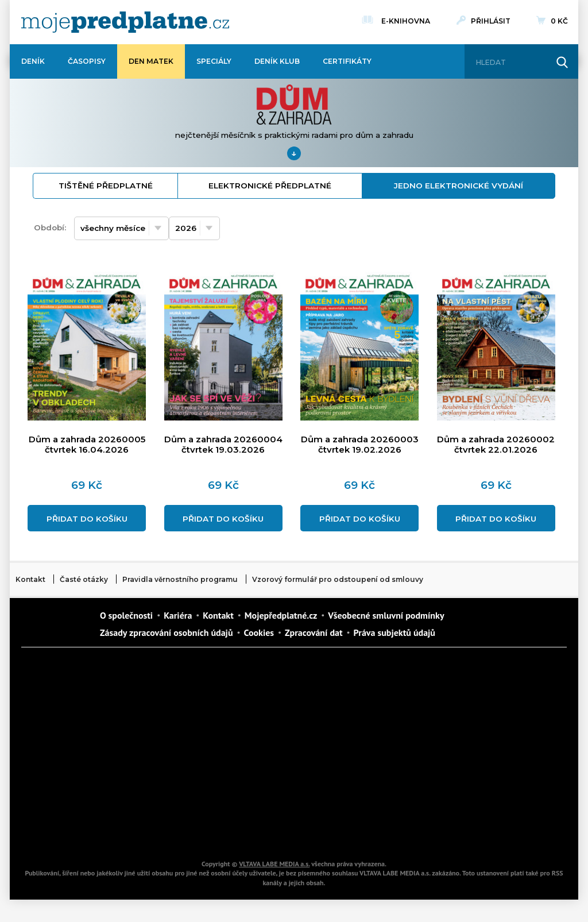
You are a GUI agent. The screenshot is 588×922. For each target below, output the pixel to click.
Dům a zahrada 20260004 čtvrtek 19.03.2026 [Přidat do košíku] (223, 445)
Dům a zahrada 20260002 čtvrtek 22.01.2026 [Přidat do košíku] (496, 445)
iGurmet (162, 791)
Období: (50, 227)
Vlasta (64, 751)
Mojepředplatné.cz (281, 615)
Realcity (162, 711)
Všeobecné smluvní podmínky (386, 615)
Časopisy (87, 61)
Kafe (260, 711)
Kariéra (178, 615)
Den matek (151, 61)
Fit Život (260, 670)
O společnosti (126, 615)
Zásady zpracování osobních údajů (167, 632)
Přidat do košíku (87, 519)
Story (357, 751)
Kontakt (30, 579)
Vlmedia (56, 624)
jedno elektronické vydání (459, 186)
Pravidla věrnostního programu (180, 579)
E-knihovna (406, 20)
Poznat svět (162, 831)
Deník (33, 61)
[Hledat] (511, 63)
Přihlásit (491, 21)
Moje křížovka (357, 670)
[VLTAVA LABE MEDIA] (125, 22)
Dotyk (162, 670)
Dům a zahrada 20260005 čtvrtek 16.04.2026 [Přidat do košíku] (87, 445)
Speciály (214, 61)
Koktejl (357, 831)
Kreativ (455, 791)
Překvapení (260, 791)
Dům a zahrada (455, 670)
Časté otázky (84, 579)
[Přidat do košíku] (87, 415)
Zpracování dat (314, 632)
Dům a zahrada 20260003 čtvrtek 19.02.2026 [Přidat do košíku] (360, 445)
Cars (64, 791)
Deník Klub (277, 61)
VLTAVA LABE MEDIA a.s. (274, 864)
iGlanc (260, 831)
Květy (162, 751)
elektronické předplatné (270, 186)
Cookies (259, 632)
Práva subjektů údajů (394, 632)
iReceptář (357, 711)
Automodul (64, 831)
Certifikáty (347, 61)
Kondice (64, 711)
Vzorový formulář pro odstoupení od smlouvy (338, 579)
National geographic (357, 791)
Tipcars (455, 711)
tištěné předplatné (106, 186)
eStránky (455, 751)
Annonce (260, 751)
